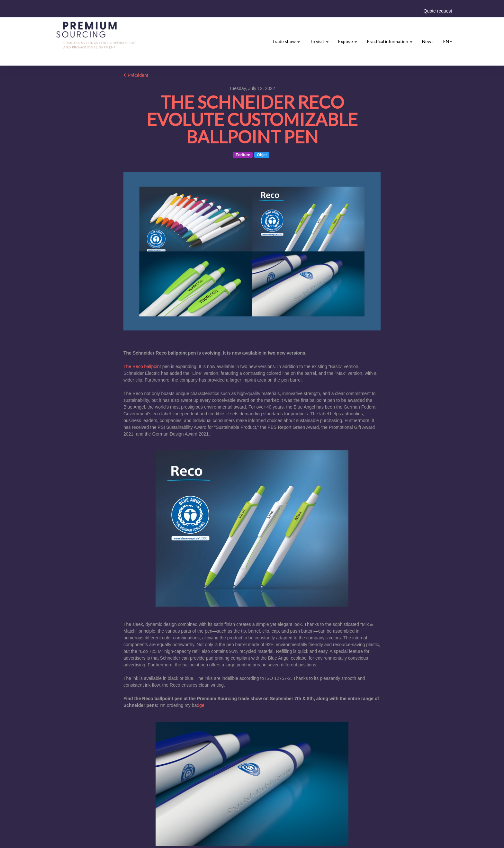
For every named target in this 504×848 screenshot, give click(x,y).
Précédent (136, 75)
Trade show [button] (286, 41)
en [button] (448, 41)
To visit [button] (319, 41)
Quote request (438, 11)
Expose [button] (348, 41)
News (428, 41)
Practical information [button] (390, 41)
